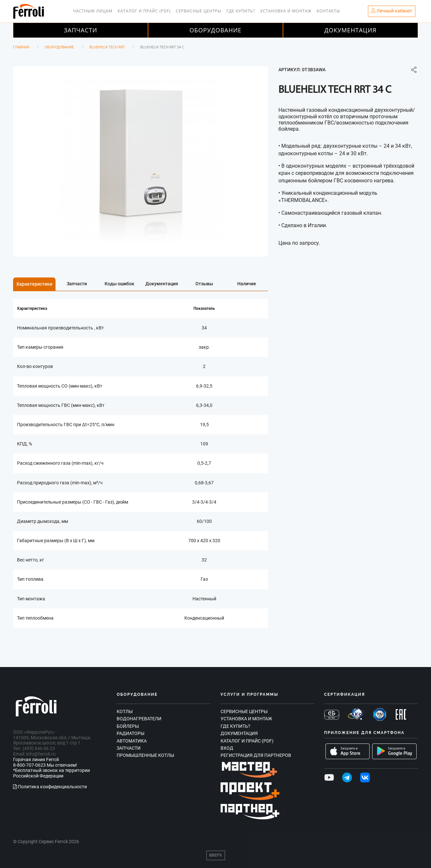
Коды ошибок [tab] (119, 284)
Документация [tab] (162, 284)
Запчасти (81, 30)
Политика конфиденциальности (50, 787)
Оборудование (215, 30)
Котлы (125, 711)
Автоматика (132, 741)
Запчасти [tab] (77, 284)
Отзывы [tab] (204, 284)
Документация (351, 30)
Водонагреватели (139, 719)
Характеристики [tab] (34, 284)
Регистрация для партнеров (256, 755)
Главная (21, 47)
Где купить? (241, 11)
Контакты (328, 11)
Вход (227, 748)
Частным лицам (93, 11)
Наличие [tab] (247, 284)
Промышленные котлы (145, 755)
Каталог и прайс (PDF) (144, 11)
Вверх (215, 855)
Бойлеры (128, 726)
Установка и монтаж (286, 11)
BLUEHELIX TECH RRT (107, 47)
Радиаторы (131, 733)
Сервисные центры (199, 11)
